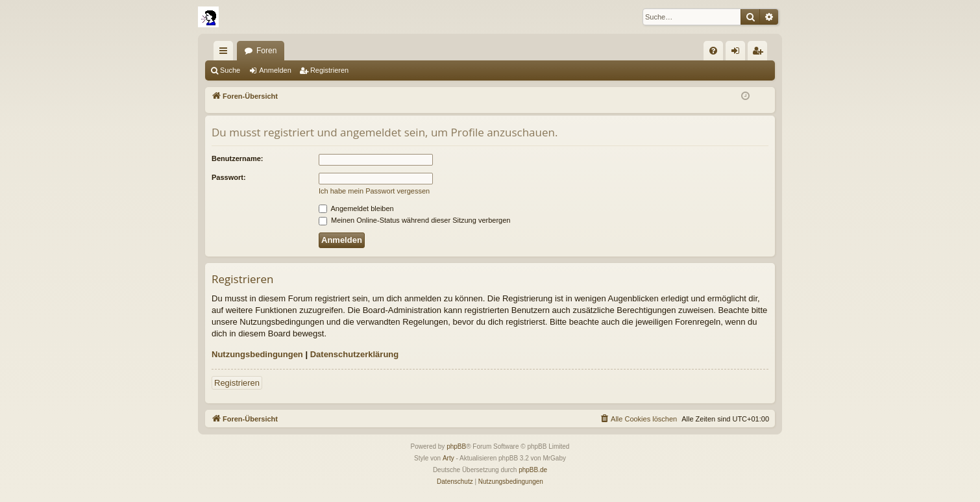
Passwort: (229, 177)
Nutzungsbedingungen (257, 354)
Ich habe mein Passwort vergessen (374, 191)
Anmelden (275, 70)
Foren (266, 51)
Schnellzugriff (226, 53)
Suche (230, 70)
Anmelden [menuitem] (738, 53)
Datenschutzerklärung (355, 354)
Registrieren (329, 70)
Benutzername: (237, 158)
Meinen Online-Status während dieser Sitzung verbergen (414, 220)
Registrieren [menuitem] (760, 53)
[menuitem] (713, 51)
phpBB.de (533, 470)
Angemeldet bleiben (356, 208)
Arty (448, 458)
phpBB (456, 446)
